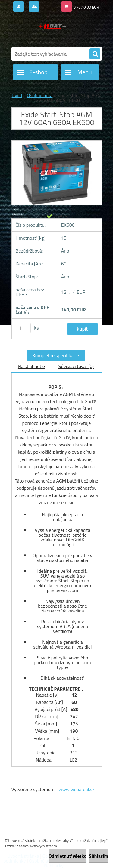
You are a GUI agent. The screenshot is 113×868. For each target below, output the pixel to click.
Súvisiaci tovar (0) (76, 366)
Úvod (17, 95)
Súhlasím (99, 856)
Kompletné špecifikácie (56, 355)
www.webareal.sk (77, 789)
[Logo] (53, 29)
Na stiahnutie (31, 366)
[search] (95, 54)
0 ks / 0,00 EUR (86, 7)
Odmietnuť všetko (67, 856)
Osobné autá (40, 95)
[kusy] (23, 328)
